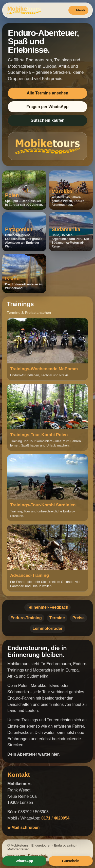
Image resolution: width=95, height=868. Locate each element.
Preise (79, 618)
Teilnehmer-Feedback (48, 607)
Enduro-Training (26, 618)
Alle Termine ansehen (47, 93)
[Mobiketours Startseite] (31, 10)
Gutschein (71, 861)
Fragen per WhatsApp (47, 107)
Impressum (16, 855)
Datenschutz (38, 855)
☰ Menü (78, 10)
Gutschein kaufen (47, 120)
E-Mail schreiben (23, 827)
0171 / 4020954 (55, 818)
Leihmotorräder (47, 628)
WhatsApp (24, 861)
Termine (57, 618)
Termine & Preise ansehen (29, 313)
